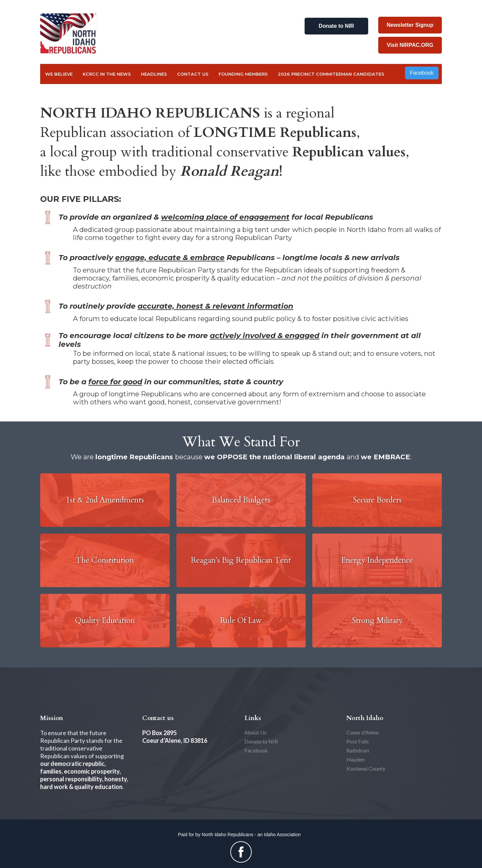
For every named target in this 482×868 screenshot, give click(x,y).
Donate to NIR (336, 26)
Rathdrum (358, 750)
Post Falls (358, 741)
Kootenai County (366, 768)
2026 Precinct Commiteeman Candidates (331, 74)
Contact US (193, 74)
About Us (255, 732)
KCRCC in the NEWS (107, 74)
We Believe (59, 74)
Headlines (154, 74)
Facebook (422, 73)
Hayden (355, 759)
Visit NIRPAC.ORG (410, 45)
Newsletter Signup (410, 25)
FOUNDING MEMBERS (243, 74)
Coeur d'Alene (363, 732)
